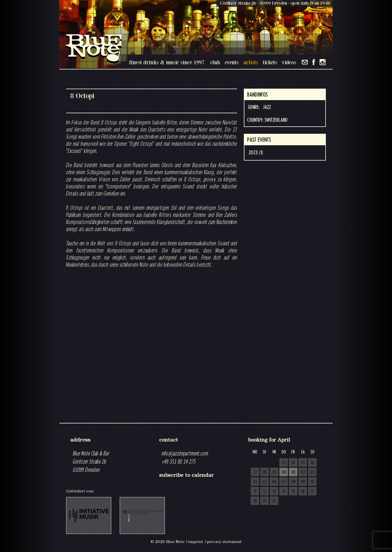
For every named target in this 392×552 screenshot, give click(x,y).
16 (303, 492)
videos (289, 62)
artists (251, 62)
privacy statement (224, 542)
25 (303, 463)
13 (274, 492)
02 (303, 472)
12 (264, 492)
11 (255, 492)
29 (274, 472)
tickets (270, 62)
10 (312, 482)
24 (293, 463)
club (215, 62)
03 (312, 472)
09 (303, 482)
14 (284, 492)
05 (265, 482)
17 (312, 492)
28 (264, 472)
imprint (196, 542)
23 (284, 463)
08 (293, 482)
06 (274, 482)
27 (255, 472)
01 (293, 472)
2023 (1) (256, 153)
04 (255, 482)
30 (284, 472)
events (232, 62)
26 (312, 463)
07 (284, 482)
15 (293, 492)
